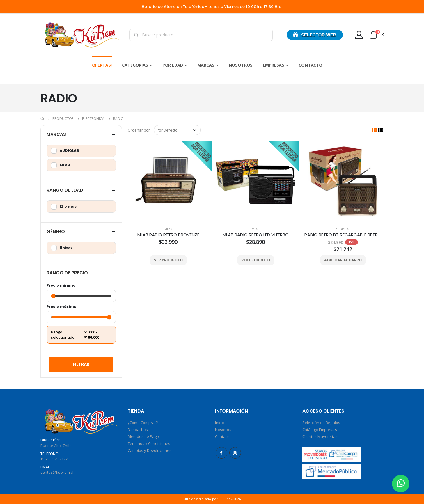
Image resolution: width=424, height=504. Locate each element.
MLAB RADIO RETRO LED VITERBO (256, 235)
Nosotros (241, 65)
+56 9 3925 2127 (54, 459)
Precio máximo (62, 307)
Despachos (138, 430)
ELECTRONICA (93, 119)
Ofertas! (102, 65)
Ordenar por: (139, 130)
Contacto (311, 65)
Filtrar (81, 364)
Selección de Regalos (321, 423)
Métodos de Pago (143, 436)
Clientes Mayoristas (320, 436)
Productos (63, 119)
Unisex (62, 248)
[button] (376, 35)
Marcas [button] (56, 134)
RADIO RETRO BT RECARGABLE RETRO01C (343, 235)
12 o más (64, 207)
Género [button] (56, 231)
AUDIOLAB (343, 229)
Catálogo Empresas (320, 430)
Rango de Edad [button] (65, 190)
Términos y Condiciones (149, 443)
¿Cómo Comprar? (143, 423)
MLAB (168, 229)
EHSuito (225, 499)
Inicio (220, 423)
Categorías (135, 65)
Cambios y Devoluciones (150, 450)
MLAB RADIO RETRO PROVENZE (168, 235)
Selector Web (315, 35)
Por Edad (173, 65)
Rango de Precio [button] (67, 273)
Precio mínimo (61, 285)
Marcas (206, 65)
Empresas (274, 65)
